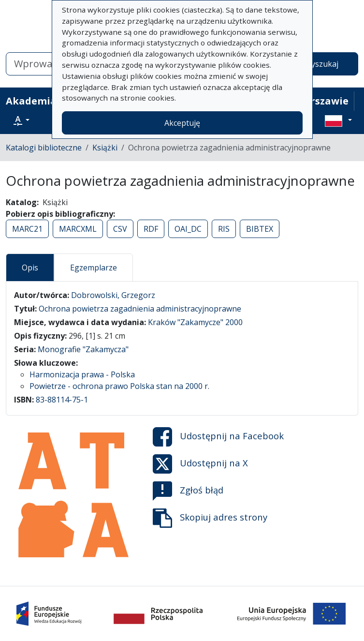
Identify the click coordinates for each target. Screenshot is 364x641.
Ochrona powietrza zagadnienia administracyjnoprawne (140, 309)
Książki (105, 148)
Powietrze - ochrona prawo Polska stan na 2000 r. (119, 386)
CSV (120, 229)
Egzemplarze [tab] (94, 268)
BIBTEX (260, 229)
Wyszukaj (321, 64)
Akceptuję (182, 123)
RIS (224, 229)
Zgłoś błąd (188, 491)
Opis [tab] (30, 268)
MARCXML (78, 229)
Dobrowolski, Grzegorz (113, 295)
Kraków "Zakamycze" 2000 (195, 322)
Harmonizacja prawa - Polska (82, 374)
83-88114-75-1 (62, 400)
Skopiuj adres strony (210, 518)
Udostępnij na (218, 437)
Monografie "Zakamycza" (83, 349)
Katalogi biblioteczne (44, 148)
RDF (151, 229)
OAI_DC (188, 229)
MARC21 (27, 229)
